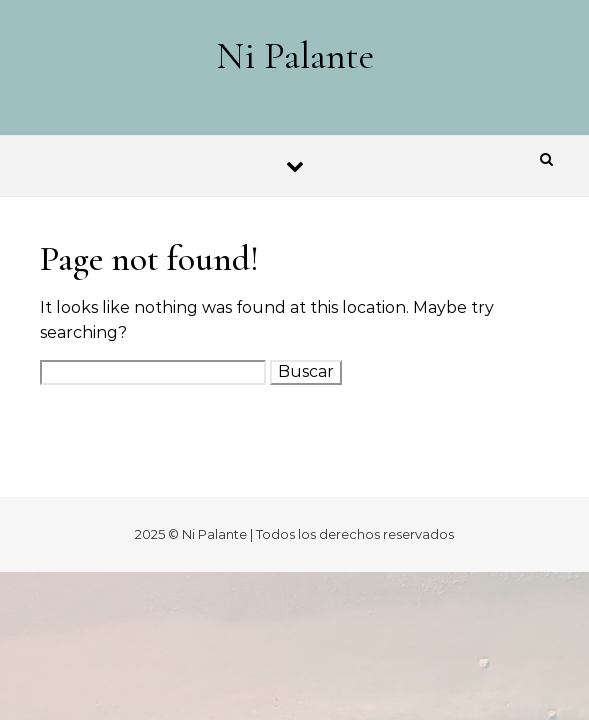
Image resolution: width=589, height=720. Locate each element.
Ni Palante (295, 56)
